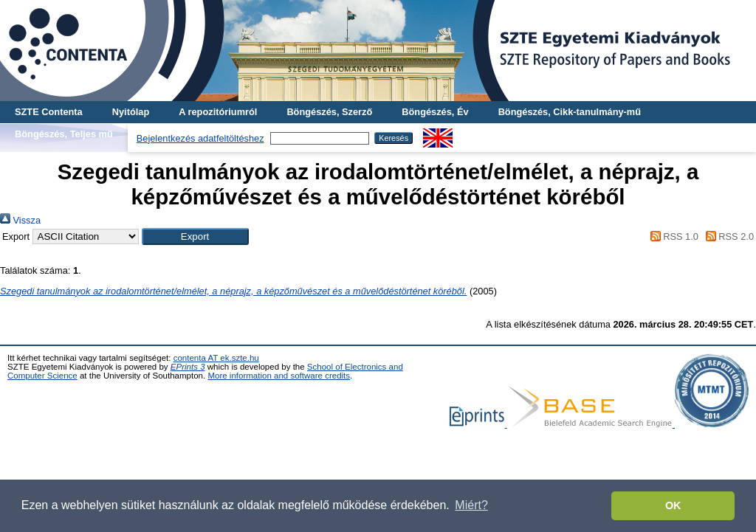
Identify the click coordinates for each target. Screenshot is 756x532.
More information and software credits (279, 376)
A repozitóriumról (218, 112)
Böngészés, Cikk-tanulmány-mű (570, 112)
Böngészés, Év (435, 112)
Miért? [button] (471, 505)
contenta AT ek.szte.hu (216, 358)
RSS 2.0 (727, 236)
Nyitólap (131, 112)
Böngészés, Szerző (329, 112)
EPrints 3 (188, 367)
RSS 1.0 (672, 236)
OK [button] (673, 505)
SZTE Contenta (49, 112)
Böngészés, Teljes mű (64, 134)
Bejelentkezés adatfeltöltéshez (200, 138)
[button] (195, 236)
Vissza (20, 220)
